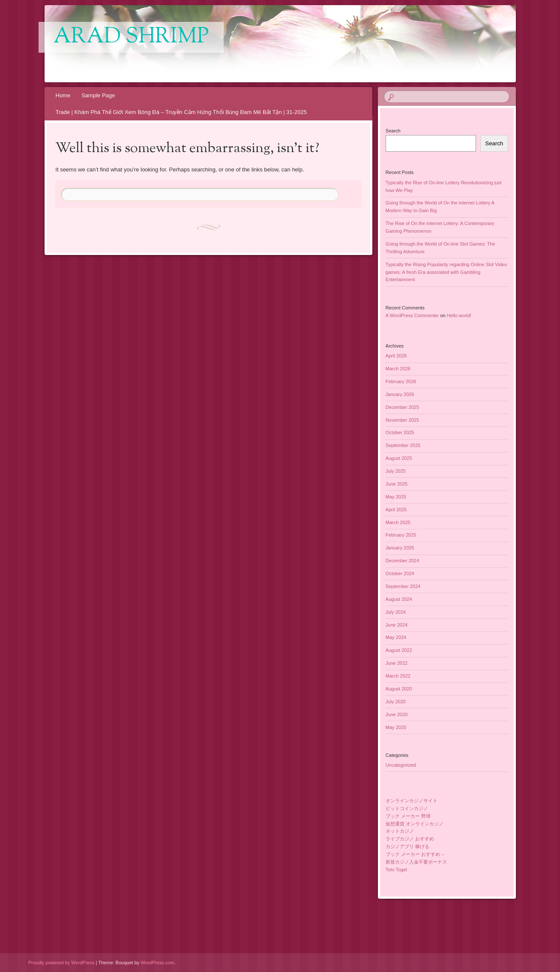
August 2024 (399, 599)
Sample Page (98, 95)
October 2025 (400, 432)
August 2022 (399, 650)
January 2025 (400, 548)
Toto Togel (396, 870)
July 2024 (396, 612)
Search (393, 131)
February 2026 (401, 381)
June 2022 (397, 663)
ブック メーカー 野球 (408, 816)
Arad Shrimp (131, 37)
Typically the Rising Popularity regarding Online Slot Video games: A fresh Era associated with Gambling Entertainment (446, 272)
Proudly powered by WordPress (61, 963)
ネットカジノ (400, 831)
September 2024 (403, 586)
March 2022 (398, 676)
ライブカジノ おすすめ (410, 839)
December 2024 (402, 561)
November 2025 (402, 420)
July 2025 (396, 471)
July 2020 (396, 702)
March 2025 (398, 522)
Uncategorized (401, 765)
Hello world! (459, 315)
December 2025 (402, 407)
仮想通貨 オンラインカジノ (415, 824)
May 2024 (396, 637)
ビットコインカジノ (407, 808)
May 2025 (396, 497)
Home (63, 95)
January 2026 (400, 394)
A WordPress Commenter (412, 315)
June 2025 (397, 484)
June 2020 (397, 714)
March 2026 (398, 369)
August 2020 (399, 689)
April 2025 (396, 510)
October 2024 (400, 573)
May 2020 (396, 727)
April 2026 (396, 356)
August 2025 (399, 458)
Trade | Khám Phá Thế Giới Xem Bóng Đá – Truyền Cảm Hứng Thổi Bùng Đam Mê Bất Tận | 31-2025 (181, 112)
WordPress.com (157, 963)
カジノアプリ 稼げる (407, 846)
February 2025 (401, 535)
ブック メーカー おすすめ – (415, 854)
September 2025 (403, 445)
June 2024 (397, 625)
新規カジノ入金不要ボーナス (416, 862)
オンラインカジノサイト (412, 801)
